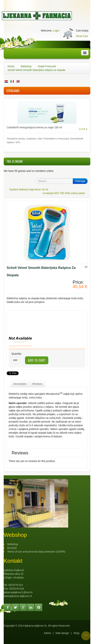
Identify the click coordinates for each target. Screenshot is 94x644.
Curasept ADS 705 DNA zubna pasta (64, 193)
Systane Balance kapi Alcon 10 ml (29, 189)
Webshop (26, 66)
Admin (48, 633)
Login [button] (56, 31)
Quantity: (17, 354)
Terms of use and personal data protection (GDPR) (36, 552)
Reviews (37, 384)
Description (20, 384)
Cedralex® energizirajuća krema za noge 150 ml (34, 127)
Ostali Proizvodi (47, 66)
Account (12, 548)
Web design (62, 633)
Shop (76, 633)
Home (11, 66)
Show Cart (82, 36)
